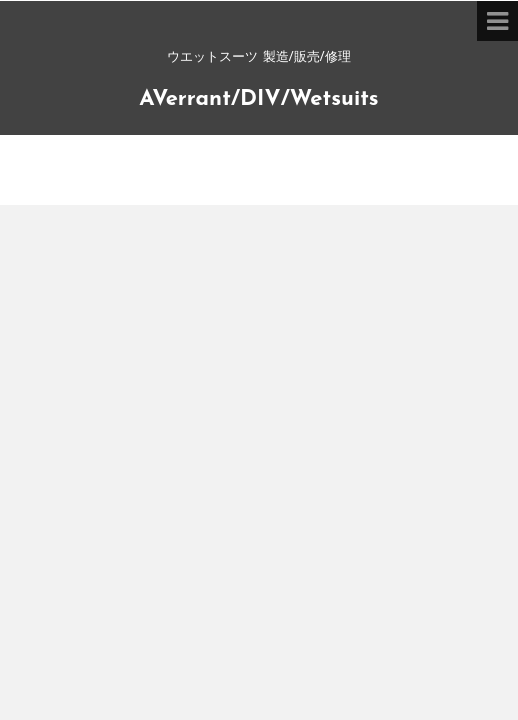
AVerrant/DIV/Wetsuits (258, 99)
